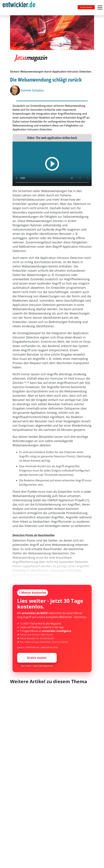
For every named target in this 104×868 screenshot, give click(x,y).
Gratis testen (86, 7)
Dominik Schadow (32, 90)
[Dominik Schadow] (15, 90)
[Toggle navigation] (20, 8)
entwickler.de (19, 8)
